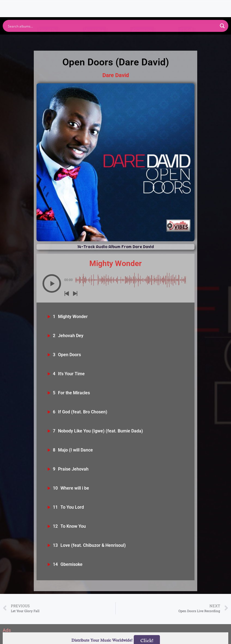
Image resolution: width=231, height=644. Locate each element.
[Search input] (112, 26)
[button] (52, 283)
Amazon (142, 42)
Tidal (186, 42)
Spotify (48, 42)
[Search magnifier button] (222, 26)
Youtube (94, 42)
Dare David (116, 75)
